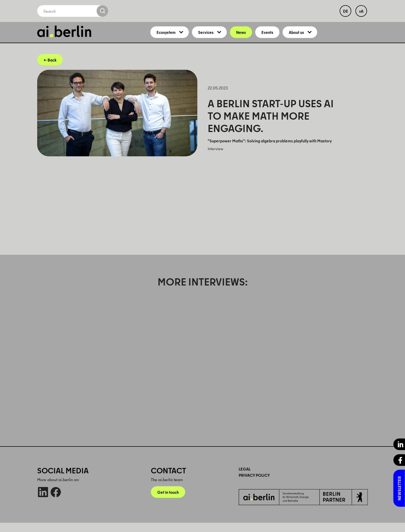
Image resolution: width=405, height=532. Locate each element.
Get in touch (168, 502)
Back (52, 69)
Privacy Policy (254, 484)
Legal (245, 478)
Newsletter (399, 488)
